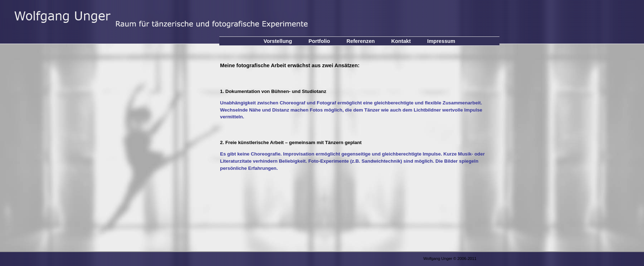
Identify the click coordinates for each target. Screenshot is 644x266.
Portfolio (319, 41)
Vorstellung (278, 41)
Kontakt (401, 41)
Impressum (441, 41)
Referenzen (361, 41)
